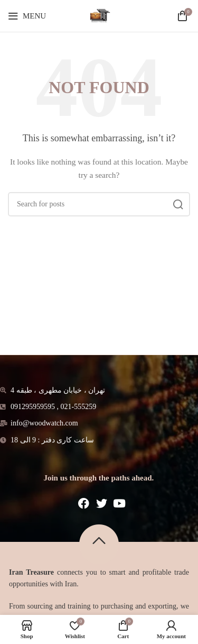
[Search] (99, 204)
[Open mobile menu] (27, 16)
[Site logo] (99, 15)
